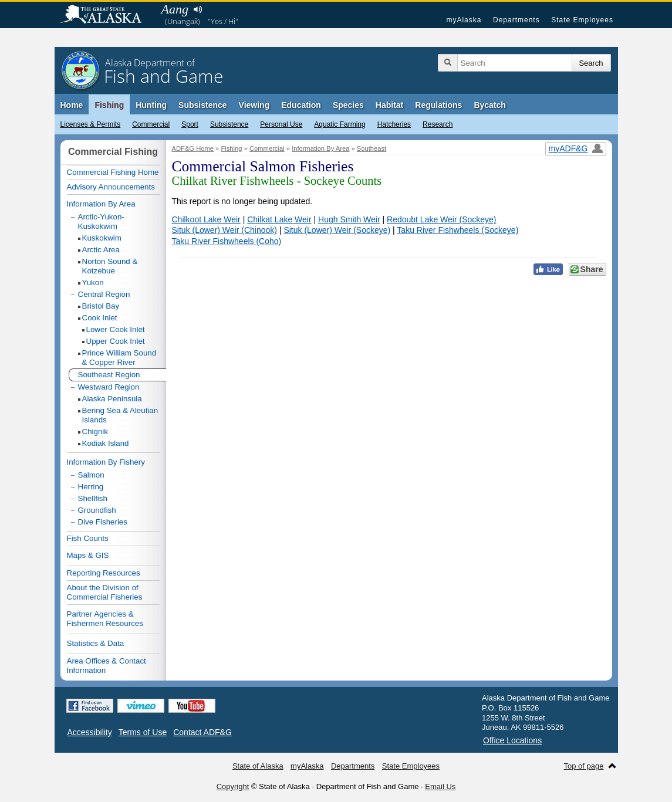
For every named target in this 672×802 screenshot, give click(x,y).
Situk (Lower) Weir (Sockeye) (337, 230)
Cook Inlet (100, 318)
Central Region (104, 294)
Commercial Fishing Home (113, 172)
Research (438, 124)
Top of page (584, 766)
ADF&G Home (193, 148)
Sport (190, 124)
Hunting (151, 105)
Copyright (233, 786)
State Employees (582, 20)
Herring (91, 487)
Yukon (93, 282)
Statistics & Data (96, 643)
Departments (516, 20)
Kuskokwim (102, 238)
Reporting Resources (104, 573)
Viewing (254, 105)
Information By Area (320, 148)
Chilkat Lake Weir (279, 219)
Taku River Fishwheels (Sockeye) (457, 230)
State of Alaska (107, 15)
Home (72, 105)
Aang (175, 9)
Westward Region (109, 387)
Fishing (109, 105)
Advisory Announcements (111, 187)
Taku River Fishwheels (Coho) (227, 241)
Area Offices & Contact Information (107, 666)
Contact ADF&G (202, 732)
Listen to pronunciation (198, 9)
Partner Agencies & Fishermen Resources (105, 619)
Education (301, 105)
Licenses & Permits (91, 124)
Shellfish (93, 498)
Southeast (372, 148)
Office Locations (512, 740)
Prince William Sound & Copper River (119, 358)
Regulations (438, 105)
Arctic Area (101, 250)
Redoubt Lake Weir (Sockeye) (442, 219)
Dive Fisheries (103, 522)
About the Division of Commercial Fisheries (105, 592)
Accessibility (90, 732)
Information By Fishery (106, 462)
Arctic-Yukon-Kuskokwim (101, 221)
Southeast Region (109, 375)
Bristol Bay (101, 306)
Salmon (91, 475)
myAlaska (464, 20)
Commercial (151, 124)
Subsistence (229, 124)
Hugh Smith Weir (349, 219)
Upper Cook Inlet (116, 341)
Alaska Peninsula (112, 399)
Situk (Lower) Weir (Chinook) (224, 230)
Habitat (389, 105)
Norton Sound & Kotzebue (110, 266)
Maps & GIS (88, 555)
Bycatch (489, 105)
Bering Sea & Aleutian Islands (120, 415)
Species (348, 105)
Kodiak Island (106, 443)
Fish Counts (88, 538)
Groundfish (97, 510)
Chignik (95, 432)
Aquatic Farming (340, 124)
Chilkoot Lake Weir (206, 219)
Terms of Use (143, 732)
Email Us (440, 786)
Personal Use (281, 124)
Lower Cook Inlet (116, 329)
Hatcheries (394, 124)
